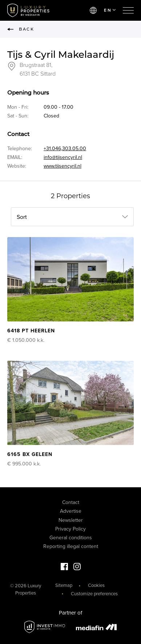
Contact (71, 502)
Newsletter (71, 520)
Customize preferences (94, 594)
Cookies (96, 585)
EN (110, 10)
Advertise (71, 511)
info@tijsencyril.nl (63, 157)
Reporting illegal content (71, 546)
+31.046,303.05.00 (65, 149)
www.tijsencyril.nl (63, 166)
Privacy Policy (70, 529)
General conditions (71, 538)
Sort (22, 217)
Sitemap (64, 585)
